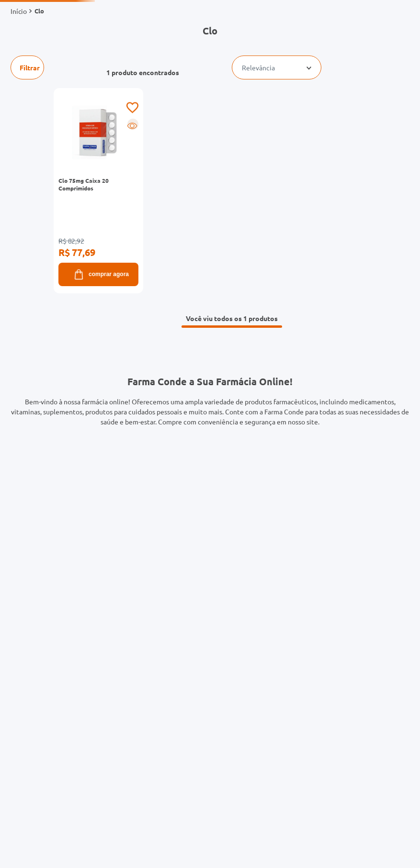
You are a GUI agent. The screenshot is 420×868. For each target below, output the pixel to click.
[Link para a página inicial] (19, 11)
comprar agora (101, 274)
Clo (39, 11)
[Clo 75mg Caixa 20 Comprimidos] (112, 191)
